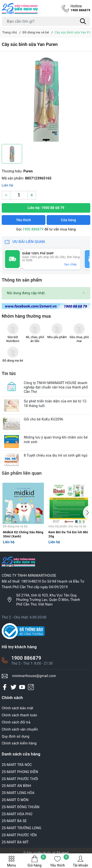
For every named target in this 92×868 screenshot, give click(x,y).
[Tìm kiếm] (83, 21)
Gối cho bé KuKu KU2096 (44, 419)
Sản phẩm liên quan (22, 473)
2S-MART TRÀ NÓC (17, 765)
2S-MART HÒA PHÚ (17, 814)
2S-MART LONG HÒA (18, 793)
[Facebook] (5, 687)
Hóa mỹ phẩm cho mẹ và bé (67, 526)
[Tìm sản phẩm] (46, 21)
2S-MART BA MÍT (15, 842)
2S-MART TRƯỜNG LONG (21, 828)
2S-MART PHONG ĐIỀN (20, 772)
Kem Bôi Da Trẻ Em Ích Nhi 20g (68, 534)
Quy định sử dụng (16, 736)
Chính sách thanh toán (19, 715)
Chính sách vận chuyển (20, 729)
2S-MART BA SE (14, 821)
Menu (12, 861)
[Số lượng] (19, 195)
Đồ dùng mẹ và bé (15, 526)
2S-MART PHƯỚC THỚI (20, 779)
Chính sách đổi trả (16, 722)
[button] (87, 513)
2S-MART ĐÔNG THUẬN (21, 807)
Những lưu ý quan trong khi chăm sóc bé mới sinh (56, 439)
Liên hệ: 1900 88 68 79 (46, 208)
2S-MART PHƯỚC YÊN (19, 835)
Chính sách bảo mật (17, 708)
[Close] (84, 293)
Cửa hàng (68, 220)
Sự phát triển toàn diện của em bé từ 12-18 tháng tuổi (56, 403)
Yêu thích (60, 861)
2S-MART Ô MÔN (15, 800)
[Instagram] (31, 687)
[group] (46, 99)
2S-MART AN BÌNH (16, 786)
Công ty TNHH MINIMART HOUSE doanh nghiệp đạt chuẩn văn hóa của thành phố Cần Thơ (56, 387)
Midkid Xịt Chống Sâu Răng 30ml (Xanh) (23, 534)
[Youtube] (22, 687)
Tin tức (9, 373)
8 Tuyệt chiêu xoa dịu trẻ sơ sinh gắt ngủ (56, 455)
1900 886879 (80, 8)
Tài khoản (80, 861)
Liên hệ (7, 185)
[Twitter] (13, 687)
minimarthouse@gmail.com (34, 676)
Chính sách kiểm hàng (19, 743)
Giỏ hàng (37, 861)
